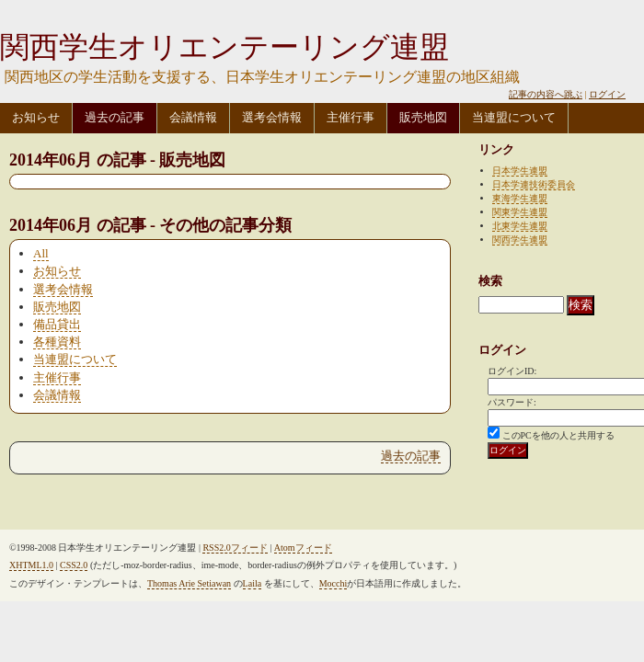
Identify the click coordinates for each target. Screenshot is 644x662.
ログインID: (512, 371)
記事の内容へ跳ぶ (546, 94)
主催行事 (351, 117)
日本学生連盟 (520, 171)
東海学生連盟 (520, 198)
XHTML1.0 (31, 565)
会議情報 (193, 117)
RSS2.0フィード (235, 548)
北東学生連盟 (520, 226)
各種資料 (57, 342)
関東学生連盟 (520, 212)
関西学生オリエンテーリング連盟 (224, 47)
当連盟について (514, 117)
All (41, 253)
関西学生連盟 (520, 240)
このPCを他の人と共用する (558, 435)
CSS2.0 (74, 565)
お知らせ (36, 117)
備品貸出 (57, 324)
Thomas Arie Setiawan (189, 583)
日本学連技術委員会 (534, 184)
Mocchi (333, 583)
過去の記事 (115, 117)
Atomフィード (303, 548)
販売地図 (423, 117)
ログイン (607, 94)
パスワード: (512, 402)
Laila (253, 583)
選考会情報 (272, 117)
